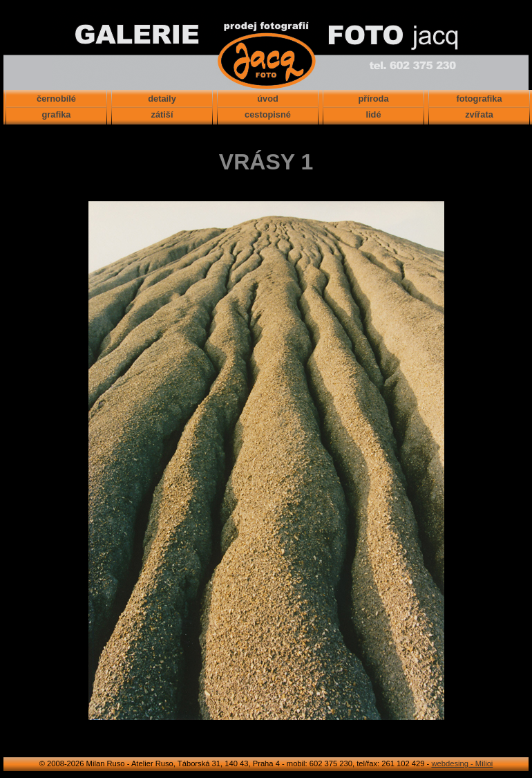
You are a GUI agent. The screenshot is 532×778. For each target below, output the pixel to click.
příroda (373, 99)
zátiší (162, 114)
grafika (57, 114)
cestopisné (268, 114)
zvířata (479, 114)
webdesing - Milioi (462, 763)
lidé (373, 114)
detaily (162, 99)
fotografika (479, 99)
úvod (268, 99)
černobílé (56, 99)
